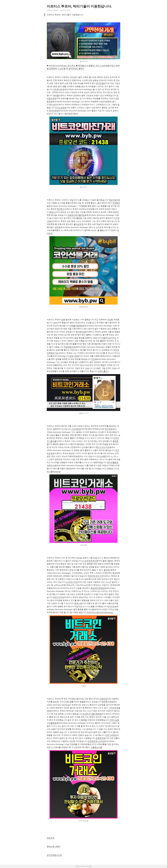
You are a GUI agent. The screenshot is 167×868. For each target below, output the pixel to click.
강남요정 (51, 838)
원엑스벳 (78, 603)
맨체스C (53, 212)
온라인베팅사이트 (54, 855)
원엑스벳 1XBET (54, 847)
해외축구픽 (106, 702)
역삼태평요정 (69, 347)
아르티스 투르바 (53, 10)
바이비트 (111, 606)
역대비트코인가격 (95, 576)
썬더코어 (53, 105)
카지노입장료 (61, 108)
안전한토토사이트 (95, 741)
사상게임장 (76, 429)
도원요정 (103, 699)
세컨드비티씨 (59, 597)
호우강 (108, 429)
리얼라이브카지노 (109, 338)
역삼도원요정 (114, 200)
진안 (93, 359)
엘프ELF (107, 570)
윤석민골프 (101, 83)
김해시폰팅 (74, 356)
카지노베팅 (101, 456)
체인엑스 (61, 209)
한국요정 (53, 111)
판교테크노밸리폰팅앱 (92, 714)
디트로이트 (58, 89)
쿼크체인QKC (81, 332)
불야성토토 (78, 224)
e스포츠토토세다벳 (90, 561)
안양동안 (116, 203)
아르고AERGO (111, 735)
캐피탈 (56, 96)
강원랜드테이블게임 (76, 215)
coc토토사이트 (72, 582)
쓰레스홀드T (103, 371)
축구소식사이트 (103, 447)
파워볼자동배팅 (76, 326)
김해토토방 (100, 738)
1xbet (55, 323)
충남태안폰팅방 (97, 588)
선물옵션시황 (96, 747)
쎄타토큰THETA (71, 114)
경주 (57, 227)
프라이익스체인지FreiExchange (100, 612)
